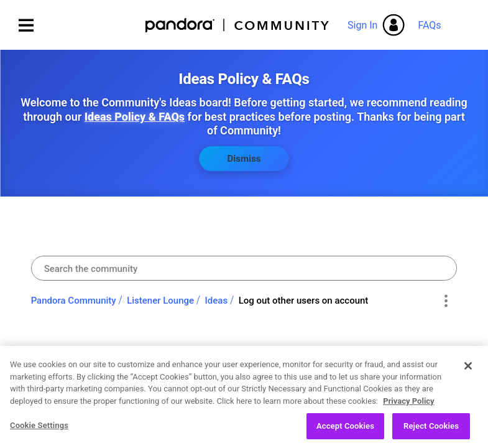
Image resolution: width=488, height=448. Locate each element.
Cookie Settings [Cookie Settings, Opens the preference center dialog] (39, 432)
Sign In (362, 25)
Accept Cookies (345, 433)
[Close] (468, 373)
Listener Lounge (160, 301)
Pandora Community (238, 25)
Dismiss (244, 159)
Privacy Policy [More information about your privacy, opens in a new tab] (408, 407)
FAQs (429, 25)
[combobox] (244, 268)
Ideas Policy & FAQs (135, 117)
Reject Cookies (431, 433)
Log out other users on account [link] (304, 301)
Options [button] (445, 301)
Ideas (217, 301)
